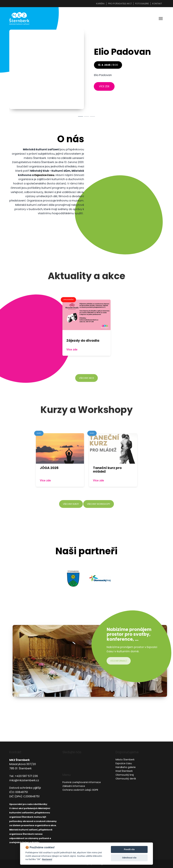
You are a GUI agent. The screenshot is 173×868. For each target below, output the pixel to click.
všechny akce (86, 386)
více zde (104, 87)
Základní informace (74, 786)
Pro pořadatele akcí (120, 4)
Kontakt (157, 4)
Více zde (72, 357)
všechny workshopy (99, 512)
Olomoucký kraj (125, 775)
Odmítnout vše (129, 858)
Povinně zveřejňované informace (82, 782)
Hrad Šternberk (124, 771)
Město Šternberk (125, 760)
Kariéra (100, 4)
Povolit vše (129, 849)
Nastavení (47, 859)
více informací (119, 661)
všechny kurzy (70, 512)
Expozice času (44, 176)
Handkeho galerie (126, 767)
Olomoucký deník (126, 779)
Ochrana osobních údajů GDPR (80, 790)
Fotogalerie (142, 4)
